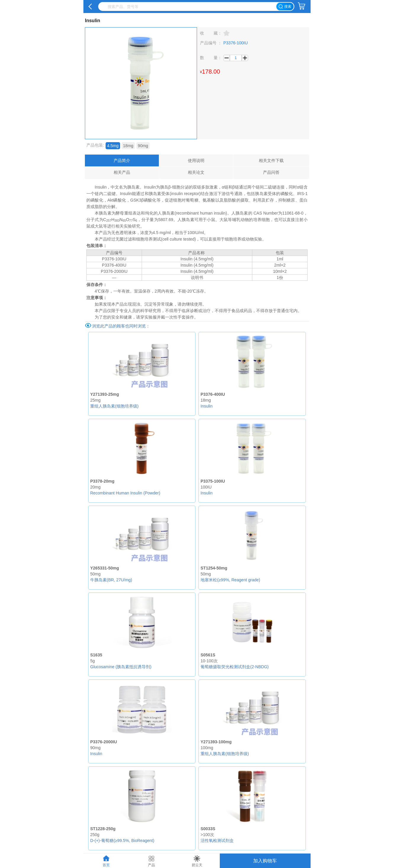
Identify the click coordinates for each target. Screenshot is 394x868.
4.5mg (113, 146)
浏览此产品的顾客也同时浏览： (121, 326)
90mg (143, 146)
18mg (128, 146)
